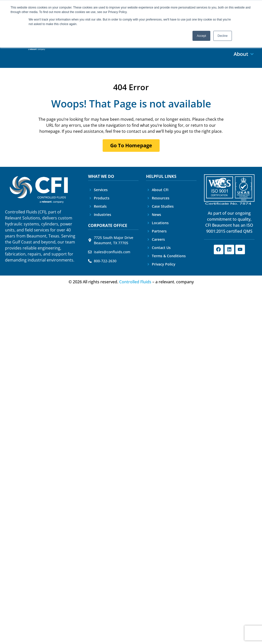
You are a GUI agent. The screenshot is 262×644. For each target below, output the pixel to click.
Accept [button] (201, 36)
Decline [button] (223, 36)
